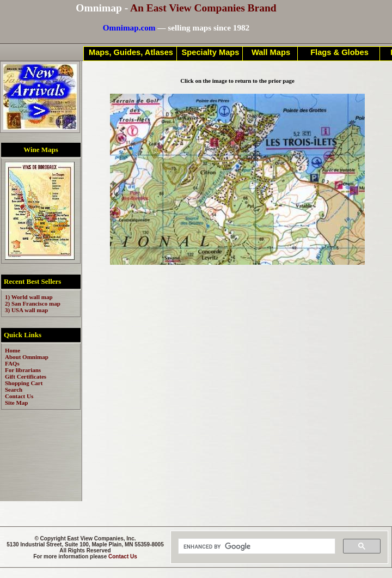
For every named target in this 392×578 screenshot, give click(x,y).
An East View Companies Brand (203, 8)
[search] (256, 546)
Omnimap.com (129, 28)
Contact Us (123, 556)
